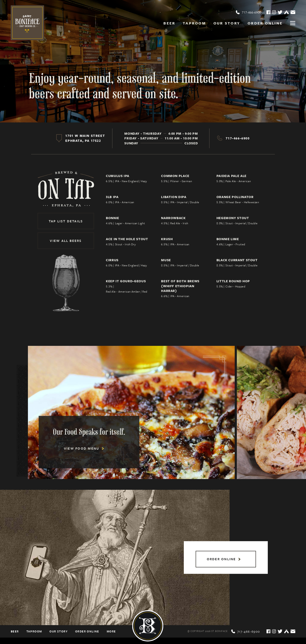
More (111, 631)
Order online (265, 23)
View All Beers (66, 241)
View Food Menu (84, 449)
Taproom (194, 23)
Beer (169, 23)
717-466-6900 (248, 12)
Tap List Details (66, 221)
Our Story (227, 23)
